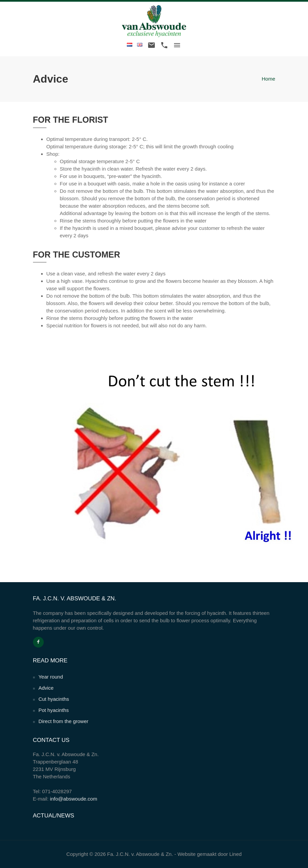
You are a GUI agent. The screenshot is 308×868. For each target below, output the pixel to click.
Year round (51, 677)
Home (268, 79)
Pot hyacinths (54, 710)
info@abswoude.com (73, 799)
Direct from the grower (63, 721)
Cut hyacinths (54, 699)
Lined (235, 854)
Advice (46, 688)
